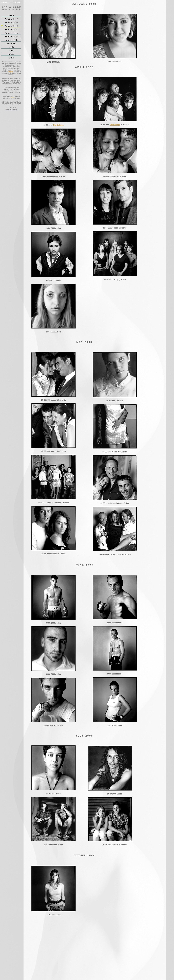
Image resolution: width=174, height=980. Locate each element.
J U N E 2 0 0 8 (84, 565)
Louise (11, 72)
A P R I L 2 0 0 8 (84, 67)
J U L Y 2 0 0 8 (84, 736)
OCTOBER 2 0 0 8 (84, 856)
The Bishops (58, 125)
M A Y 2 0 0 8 (84, 342)
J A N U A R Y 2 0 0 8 (84, 4)
